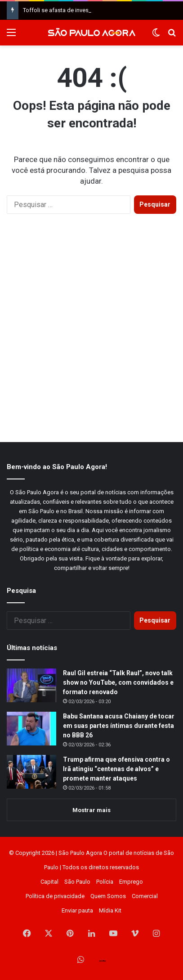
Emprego (131, 882)
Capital (49, 882)
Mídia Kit (110, 910)
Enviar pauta (77, 910)
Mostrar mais (91, 810)
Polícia (105, 882)
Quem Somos (108, 896)
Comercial (145, 896)
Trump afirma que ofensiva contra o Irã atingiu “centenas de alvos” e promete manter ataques (116, 769)
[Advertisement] (91, 337)
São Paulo (77, 882)
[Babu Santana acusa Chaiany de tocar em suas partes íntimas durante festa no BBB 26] (31, 729)
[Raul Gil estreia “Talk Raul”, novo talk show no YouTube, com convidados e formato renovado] (31, 685)
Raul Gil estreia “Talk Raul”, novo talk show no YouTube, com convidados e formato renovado (118, 682)
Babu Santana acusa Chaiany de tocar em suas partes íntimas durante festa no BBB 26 (119, 726)
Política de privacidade (55, 896)
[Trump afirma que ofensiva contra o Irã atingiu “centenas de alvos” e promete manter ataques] (31, 772)
